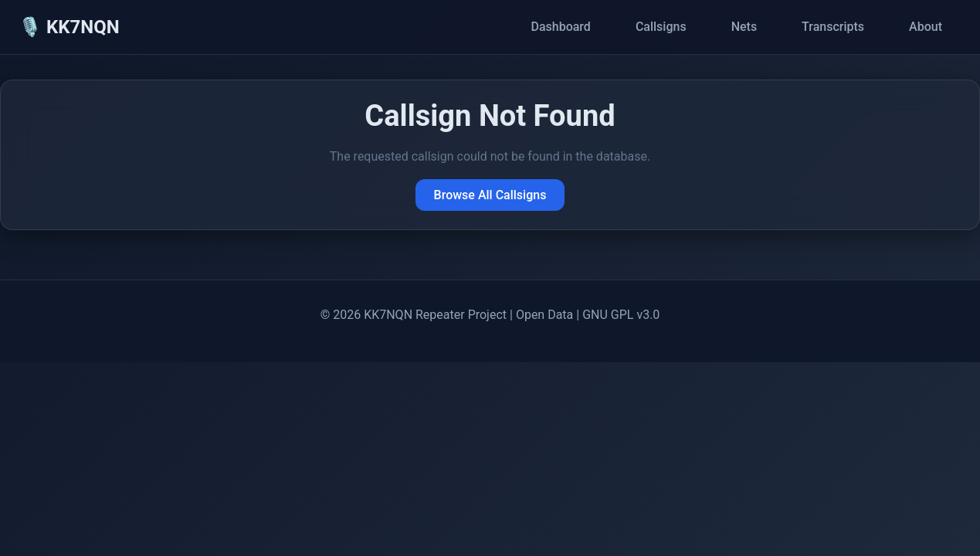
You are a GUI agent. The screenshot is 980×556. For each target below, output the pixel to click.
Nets (744, 27)
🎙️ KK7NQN (69, 27)
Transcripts (833, 27)
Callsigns (661, 27)
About (926, 27)
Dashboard (560, 27)
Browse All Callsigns (490, 195)
